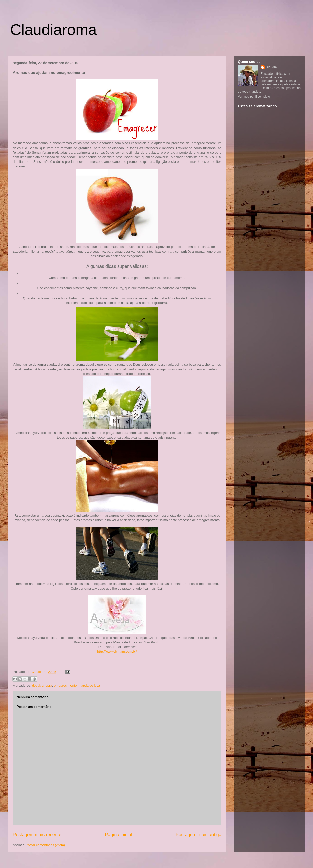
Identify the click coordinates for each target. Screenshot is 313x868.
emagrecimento (65, 686)
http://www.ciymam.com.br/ (117, 651)
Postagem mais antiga (198, 835)
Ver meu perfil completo (254, 97)
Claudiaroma (53, 30)
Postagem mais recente (37, 835)
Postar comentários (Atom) (45, 845)
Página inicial (118, 835)
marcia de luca (89, 686)
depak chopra (42, 686)
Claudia (38, 672)
